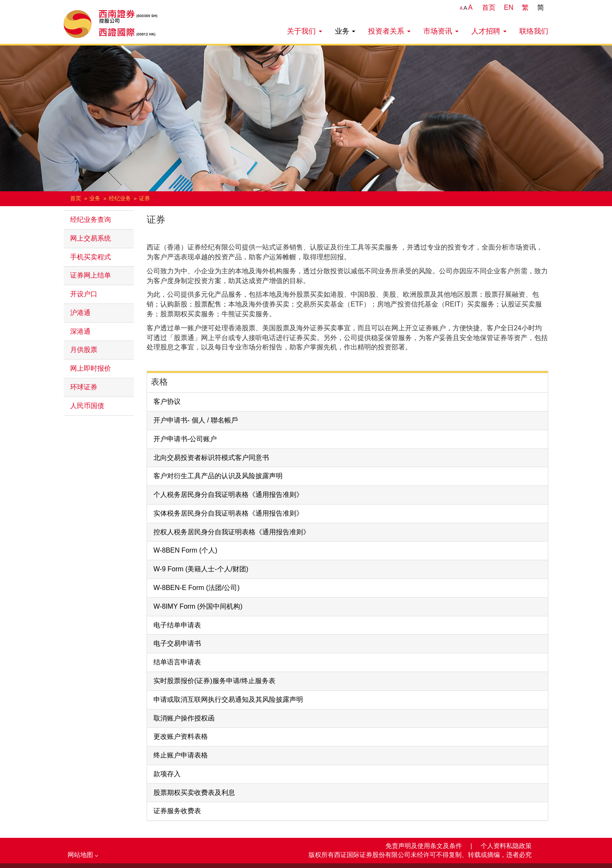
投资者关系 (389, 31)
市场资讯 (441, 31)
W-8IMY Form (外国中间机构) (198, 606)
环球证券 (84, 387)
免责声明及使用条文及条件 (425, 846)
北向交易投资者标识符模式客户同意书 (211, 458)
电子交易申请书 (177, 643)
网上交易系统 (91, 238)
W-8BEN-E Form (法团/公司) (197, 588)
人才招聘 (489, 31)
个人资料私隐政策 (506, 846)
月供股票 (84, 350)
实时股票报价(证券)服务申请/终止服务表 (214, 681)
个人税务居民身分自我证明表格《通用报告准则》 (228, 495)
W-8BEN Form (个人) (185, 550)
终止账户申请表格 (181, 755)
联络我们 (534, 31)
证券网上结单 (91, 275)
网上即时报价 (91, 368)
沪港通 (80, 313)
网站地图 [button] (83, 855)
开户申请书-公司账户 (185, 439)
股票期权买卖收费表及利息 (194, 793)
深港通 (80, 331)
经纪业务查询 (91, 220)
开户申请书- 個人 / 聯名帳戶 (196, 420)
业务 (345, 31)
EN (509, 7)
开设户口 (84, 294)
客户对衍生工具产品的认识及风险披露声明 (218, 476)
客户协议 (167, 401)
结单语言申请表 (177, 662)
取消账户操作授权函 (184, 718)
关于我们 (305, 31)
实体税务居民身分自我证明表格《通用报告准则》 (228, 513)
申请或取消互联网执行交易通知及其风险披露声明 (228, 699)
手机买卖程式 (91, 257)
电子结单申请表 (177, 625)
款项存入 (167, 774)
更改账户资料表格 (181, 736)
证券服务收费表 (177, 811)
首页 (489, 7)
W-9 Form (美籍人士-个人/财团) (201, 569)
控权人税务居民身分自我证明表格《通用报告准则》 (232, 532)
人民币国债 (87, 406)
